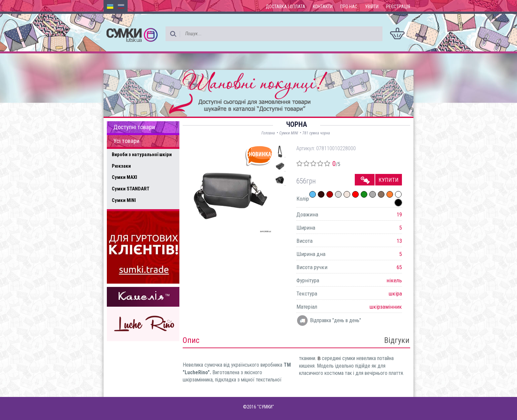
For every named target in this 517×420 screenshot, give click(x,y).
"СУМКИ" (266, 407)
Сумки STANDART (131, 189)
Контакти (323, 7)
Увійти (372, 7)
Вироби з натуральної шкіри (142, 154)
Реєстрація (398, 7)
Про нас (349, 7)
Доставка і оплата (286, 7)
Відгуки (397, 340)
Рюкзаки (121, 166)
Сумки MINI (124, 200)
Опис (191, 340)
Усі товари (126, 141)
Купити (389, 180)
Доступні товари (134, 127)
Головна (268, 133)
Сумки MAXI (124, 177)
